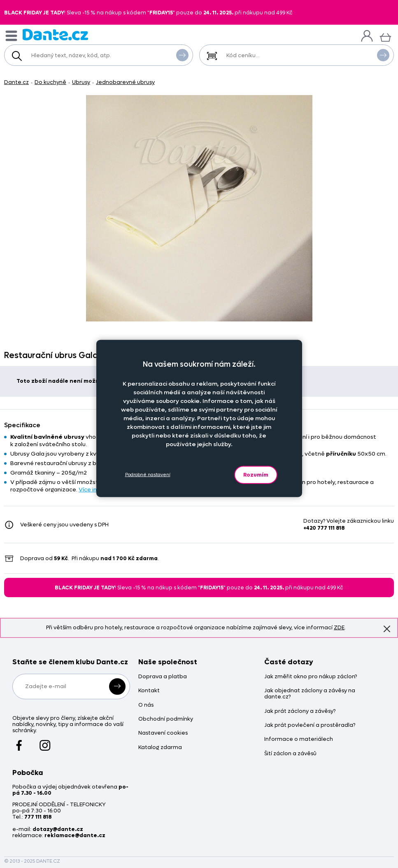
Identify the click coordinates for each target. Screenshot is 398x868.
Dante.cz (16, 82)
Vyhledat (182, 55)
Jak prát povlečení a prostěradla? (310, 725)
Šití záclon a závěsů (290, 754)
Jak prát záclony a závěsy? (300, 711)
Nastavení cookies (163, 733)
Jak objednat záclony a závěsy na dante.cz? (310, 694)
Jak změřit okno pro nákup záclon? (311, 677)
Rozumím (256, 474)
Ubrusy (81, 82)
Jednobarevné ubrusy (125, 82)
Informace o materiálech (299, 739)
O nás (146, 705)
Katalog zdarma (160, 748)
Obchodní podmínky (166, 719)
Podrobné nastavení (148, 475)
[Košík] (385, 36)
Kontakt (149, 691)
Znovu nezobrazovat (387, 628)
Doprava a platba (163, 677)
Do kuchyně (50, 82)
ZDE (339, 627)
